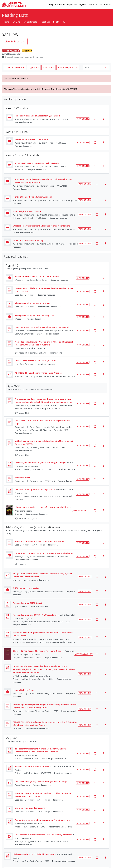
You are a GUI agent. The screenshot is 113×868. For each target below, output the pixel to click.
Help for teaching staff (77, 4)
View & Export (14, 41)
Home (6, 22)
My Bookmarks (30, 22)
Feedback (45, 22)
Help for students (57, 4)
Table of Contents (14, 67)
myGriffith (93, 4)
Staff (101, 4)
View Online (83, 119)
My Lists (16, 22)
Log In (56, 22)
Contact (108, 4)
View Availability (82, 510)
